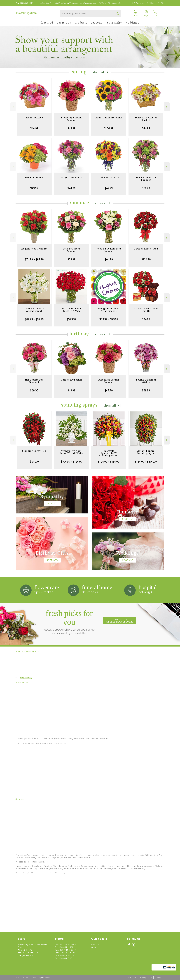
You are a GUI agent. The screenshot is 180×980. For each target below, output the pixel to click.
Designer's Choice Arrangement (109, 310)
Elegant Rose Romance (34, 249)
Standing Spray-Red (34, 451)
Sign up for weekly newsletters (120, 621)
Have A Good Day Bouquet (146, 179)
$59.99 (146, 188)
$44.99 (34, 128)
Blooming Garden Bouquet (71, 119)
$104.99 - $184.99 (109, 462)
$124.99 (146, 259)
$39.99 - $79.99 (109, 319)
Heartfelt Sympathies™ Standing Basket (109, 453)
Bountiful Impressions (109, 118)
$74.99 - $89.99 (34, 259)
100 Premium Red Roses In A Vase (71, 310)
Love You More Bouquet (71, 250)
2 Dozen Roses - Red (146, 249)
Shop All (99, 72)
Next (167, 107)
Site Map (158, 978)
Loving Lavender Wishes (146, 381)
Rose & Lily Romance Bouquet (109, 250)
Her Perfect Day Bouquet (34, 381)
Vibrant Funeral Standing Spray (146, 452)
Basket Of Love (34, 118)
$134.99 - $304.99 (146, 462)
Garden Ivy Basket (71, 380)
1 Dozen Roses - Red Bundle (146, 310)
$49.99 (71, 128)
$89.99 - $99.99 (34, 319)
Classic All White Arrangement (34, 310)
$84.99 (146, 319)
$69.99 (109, 188)
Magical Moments (71, 178)
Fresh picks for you (69, 622)
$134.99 (34, 462)
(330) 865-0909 (27, 3)
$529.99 (71, 319)
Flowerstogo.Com (26, 13)
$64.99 (109, 259)
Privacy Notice (146, 978)
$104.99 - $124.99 (71, 462)
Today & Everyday (109, 178)
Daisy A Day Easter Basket (146, 119)
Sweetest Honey (34, 178)
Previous (13, 107)
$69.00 (34, 390)
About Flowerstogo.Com (28, 651)
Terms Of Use (132, 978)
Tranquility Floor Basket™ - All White (71, 452)
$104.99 (109, 128)
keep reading (26, 678)
